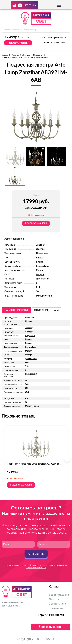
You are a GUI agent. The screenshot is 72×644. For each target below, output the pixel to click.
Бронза (40, 258)
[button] (67, 459)
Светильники (57, 604)
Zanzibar (40, 245)
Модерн (40, 275)
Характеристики (16, 310)
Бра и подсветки (60, 595)
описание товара (47, 310)
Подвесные (38, 55)
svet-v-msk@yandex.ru (54, 38)
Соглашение (57, 608)
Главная (5, 55)
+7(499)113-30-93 (18, 37)
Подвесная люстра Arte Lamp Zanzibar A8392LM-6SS (34, 464)
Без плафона (42, 266)
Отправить (36, 554)
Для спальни (43, 279)
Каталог (15, 55)
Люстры (26, 55)
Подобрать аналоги (36, 223)
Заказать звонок (18, 43)
